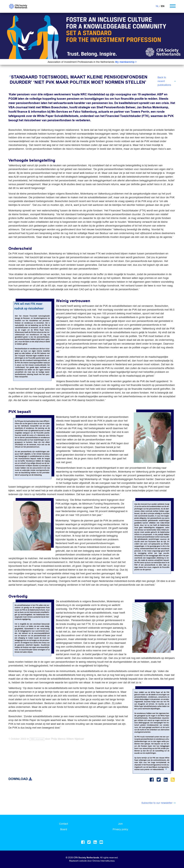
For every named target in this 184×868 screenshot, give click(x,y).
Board (64, 829)
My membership (126, 62)
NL (157, 6)
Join (120, 824)
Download (20, 779)
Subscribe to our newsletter (157, 803)
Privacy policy (120, 829)
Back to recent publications (164, 81)
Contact (64, 824)
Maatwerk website (78, 861)
